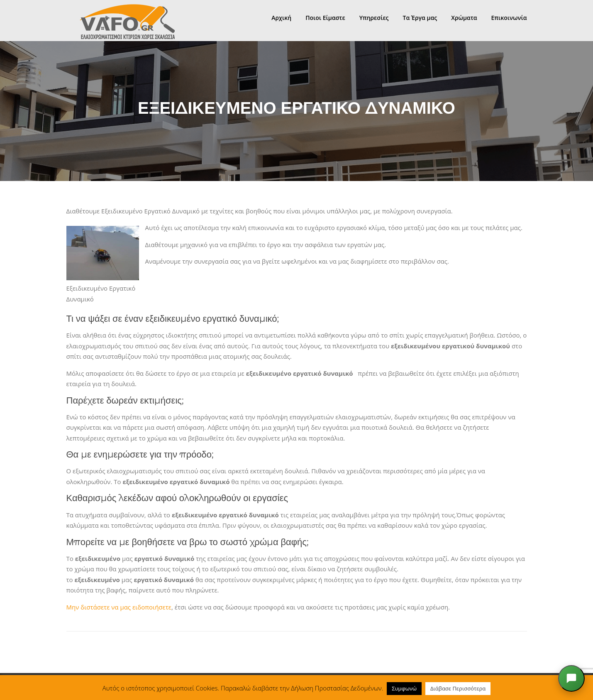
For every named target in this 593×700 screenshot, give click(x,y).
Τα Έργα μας (420, 18)
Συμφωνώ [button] (404, 688)
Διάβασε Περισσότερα (458, 688)
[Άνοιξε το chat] (571, 678)
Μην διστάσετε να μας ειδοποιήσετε (119, 607)
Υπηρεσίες (374, 18)
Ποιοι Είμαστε (325, 18)
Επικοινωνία (509, 18)
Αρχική (281, 18)
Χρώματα (464, 18)
